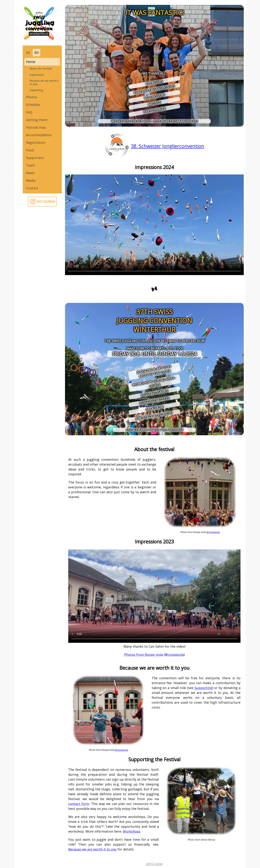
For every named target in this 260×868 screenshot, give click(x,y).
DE (28, 53)
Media (31, 180)
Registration (36, 142)
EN (36, 53)
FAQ (29, 112)
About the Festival (41, 69)
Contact (32, 188)
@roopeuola (213, 532)
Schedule (33, 105)
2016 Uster (154, 864)
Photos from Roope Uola (144, 655)
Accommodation (39, 135)
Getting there (37, 120)
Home (31, 62)
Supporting (36, 90)
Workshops (132, 831)
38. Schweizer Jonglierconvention (168, 146)
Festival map (36, 127)
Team (30, 165)
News (30, 173)
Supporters (35, 158)
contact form (79, 804)
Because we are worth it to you (44, 82)
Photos (32, 97)
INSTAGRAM (42, 202)
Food (30, 150)
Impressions (37, 75)
